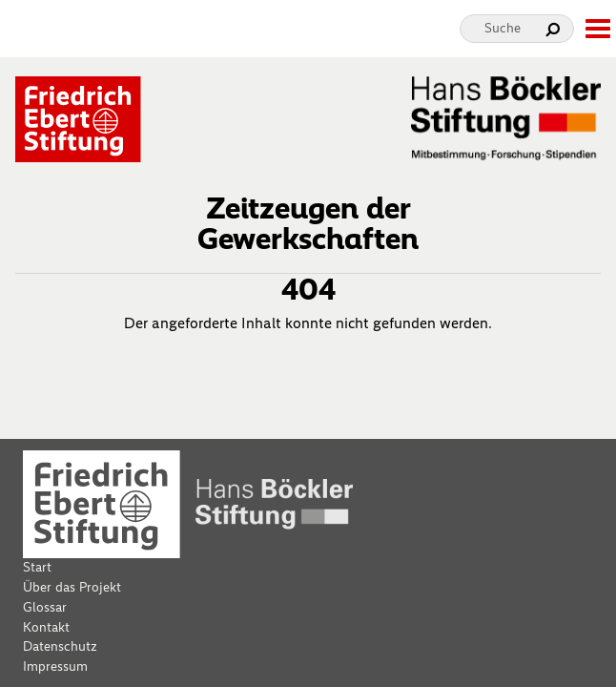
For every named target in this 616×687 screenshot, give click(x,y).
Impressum (55, 666)
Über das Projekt (72, 587)
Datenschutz (60, 646)
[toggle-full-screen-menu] (597, 29)
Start (37, 567)
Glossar (45, 607)
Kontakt (46, 627)
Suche (503, 28)
